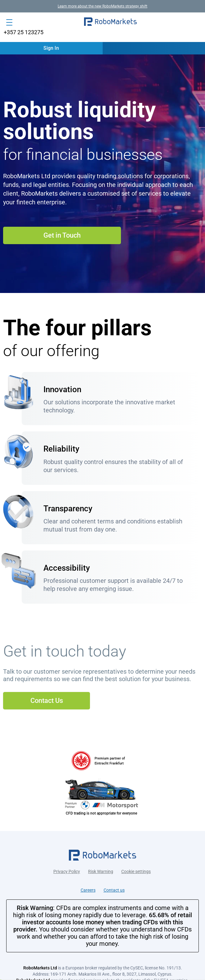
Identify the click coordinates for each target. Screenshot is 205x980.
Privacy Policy (67, 871)
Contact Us (47, 701)
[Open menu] (9, 22)
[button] (110, 22)
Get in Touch (62, 235)
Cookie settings (136, 871)
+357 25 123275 (24, 32)
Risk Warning (101, 871)
